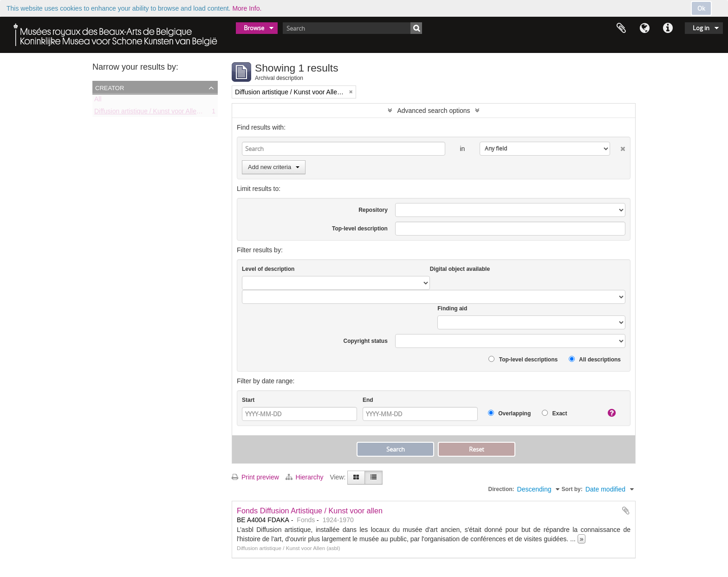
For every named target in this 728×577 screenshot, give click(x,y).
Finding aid (452, 308)
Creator (110, 87)
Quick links (668, 28)
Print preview (255, 477)
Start (248, 400)
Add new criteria (274, 167)
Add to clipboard (626, 511)
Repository (373, 210)
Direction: (501, 489)
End (368, 400)
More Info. (247, 8)
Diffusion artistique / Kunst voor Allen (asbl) (156, 113)
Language (644, 28)
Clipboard (621, 28)
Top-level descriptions (523, 359)
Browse (254, 28)
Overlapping (509, 413)
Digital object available (460, 269)
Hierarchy (305, 477)
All (98, 101)
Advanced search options (433, 111)
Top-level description (360, 229)
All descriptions (595, 359)
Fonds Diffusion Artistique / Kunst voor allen (310, 511)
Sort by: (572, 489)
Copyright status (366, 341)
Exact (554, 413)
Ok (701, 8)
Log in (701, 28)
